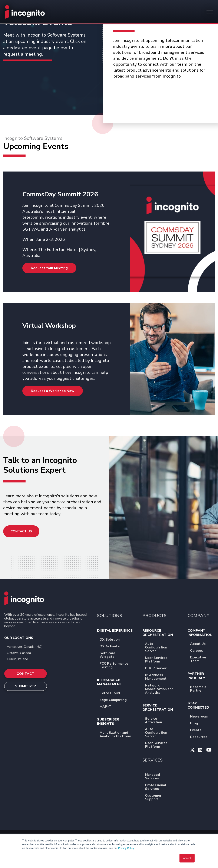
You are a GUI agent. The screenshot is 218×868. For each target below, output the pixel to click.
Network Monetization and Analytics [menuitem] (162, 689)
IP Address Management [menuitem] (162, 677)
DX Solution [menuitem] (112, 640)
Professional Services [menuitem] (162, 787)
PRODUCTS (154, 616)
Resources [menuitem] (202, 737)
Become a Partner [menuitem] (202, 689)
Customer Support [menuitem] (162, 798)
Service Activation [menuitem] (162, 721)
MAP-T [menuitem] (108, 707)
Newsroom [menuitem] (202, 717)
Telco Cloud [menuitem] (113, 693)
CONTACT (25, 674)
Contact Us (21, 531)
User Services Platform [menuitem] (162, 660)
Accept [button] (187, 858)
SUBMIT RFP (26, 686)
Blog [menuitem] (197, 724)
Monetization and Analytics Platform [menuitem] (117, 735)
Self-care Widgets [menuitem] (117, 655)
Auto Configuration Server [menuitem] (162, 648)
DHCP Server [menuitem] (158, 669)
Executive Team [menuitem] (202, 660)
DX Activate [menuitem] (112, 647)
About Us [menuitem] (201, 644)
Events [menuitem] (199, 730)
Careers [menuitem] (199, 651)
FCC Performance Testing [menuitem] (117, 666)
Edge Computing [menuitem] (116, 700)
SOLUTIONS (110, 616)
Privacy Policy (126, 848)
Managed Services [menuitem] (162, 777)
